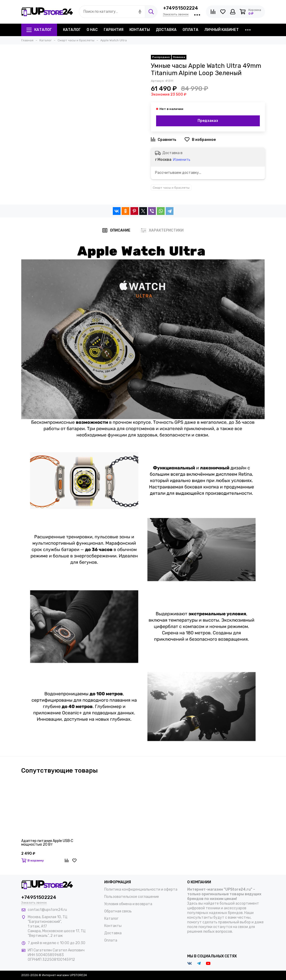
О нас (92, 30)
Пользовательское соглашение (132, 897)
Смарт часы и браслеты (171, 188)
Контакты (140, 30)
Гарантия (114, 30)
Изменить (182, 160)
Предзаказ (208, 121)
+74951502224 (181, 8)
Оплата (190, 30)
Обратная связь (118, 911)
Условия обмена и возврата (128, 904)
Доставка (166, 30)
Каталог (39, 30)
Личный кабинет (222, 30)
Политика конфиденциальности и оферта (141, 889)
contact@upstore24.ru (47, 910)
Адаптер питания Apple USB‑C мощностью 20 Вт (47, 843)
